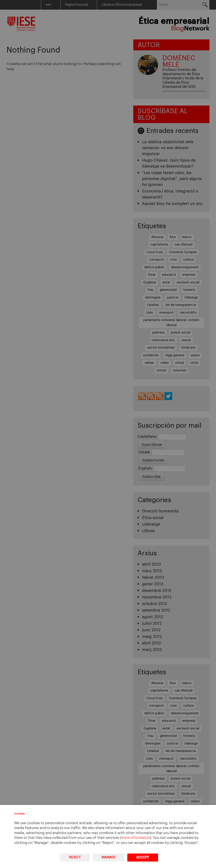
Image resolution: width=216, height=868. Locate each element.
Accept (143, 857)
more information (136, 838)
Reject (75, 857)
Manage (109, 857)
